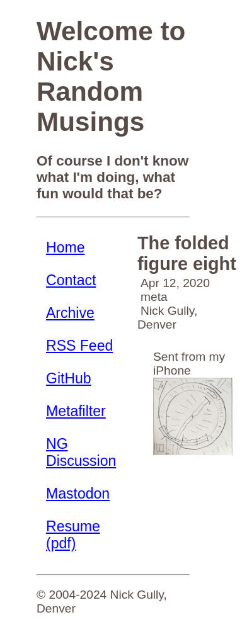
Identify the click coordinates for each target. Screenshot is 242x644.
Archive (70, 313)
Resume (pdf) (73, 535)
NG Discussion (81, 452)
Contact (71, 280)
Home (65, 247)
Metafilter (76, 411)
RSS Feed (79, 346)
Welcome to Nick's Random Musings (111, 76)
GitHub (69, 378)
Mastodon (78, 494)
